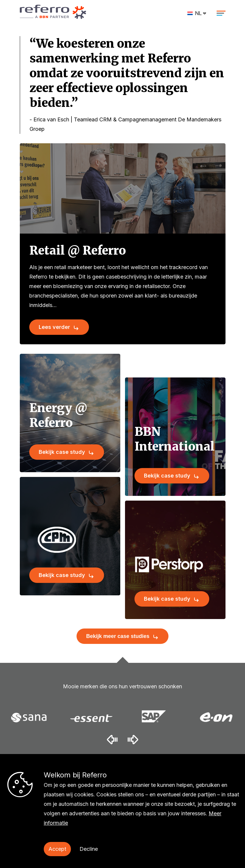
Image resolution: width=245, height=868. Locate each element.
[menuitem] (197, 13)
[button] (112, 739)
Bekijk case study (62, 452)
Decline (89, 849)
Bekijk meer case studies (118, 636)
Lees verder (54, 327)
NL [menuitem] (198, 13)
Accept (57, 849)
